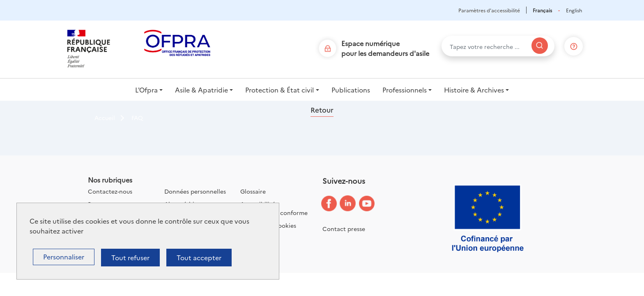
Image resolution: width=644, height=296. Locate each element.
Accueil (105, 118)
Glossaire (253, 191)
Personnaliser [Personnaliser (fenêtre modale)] (64, 257)
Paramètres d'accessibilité (489, 10)
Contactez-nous (110, 191)
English (574, 10)
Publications (351, 90)
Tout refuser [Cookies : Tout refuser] (130, 257)
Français (542, 10)
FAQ (137, 118)
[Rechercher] (540, 46)
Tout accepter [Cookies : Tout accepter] (199, 257)
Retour (322, 110)
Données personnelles (195, 191)
